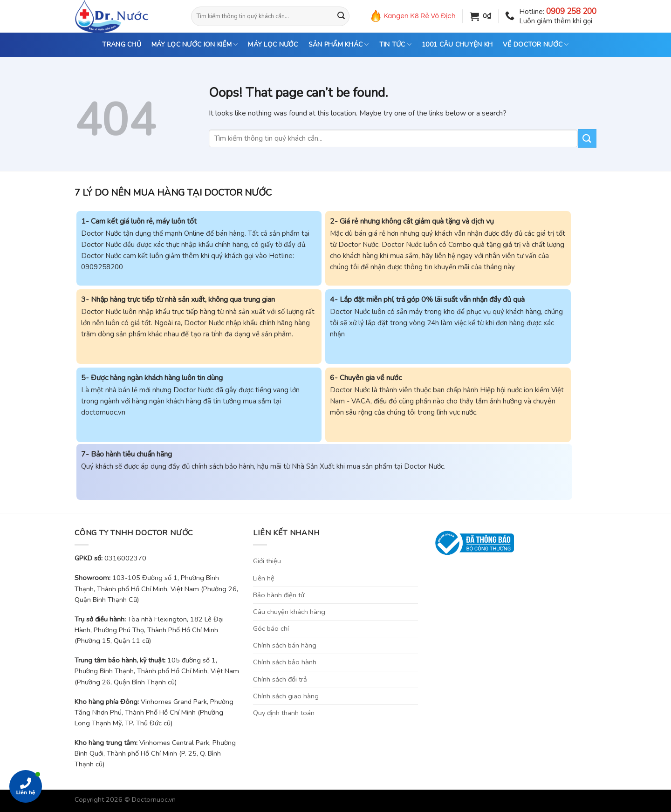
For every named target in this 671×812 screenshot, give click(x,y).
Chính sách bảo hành (285, 662)
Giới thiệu (267, 561)
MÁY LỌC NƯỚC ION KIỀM (195, 45)
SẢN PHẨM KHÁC (339, 45)
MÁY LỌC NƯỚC (273, 44)
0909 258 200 (571, 11)
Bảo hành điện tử (279, 595)
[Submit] (341, 16)
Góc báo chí (271, 628)
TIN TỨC (395, 45)
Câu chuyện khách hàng (289, 612)
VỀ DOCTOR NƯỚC (536, 45)
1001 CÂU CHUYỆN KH (457, 44)
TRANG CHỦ (122, 44)
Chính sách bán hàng (285, 645)
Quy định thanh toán (284, 713)
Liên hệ (264, 578)
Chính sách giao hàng (286, 696)
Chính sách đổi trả (280, 679)
